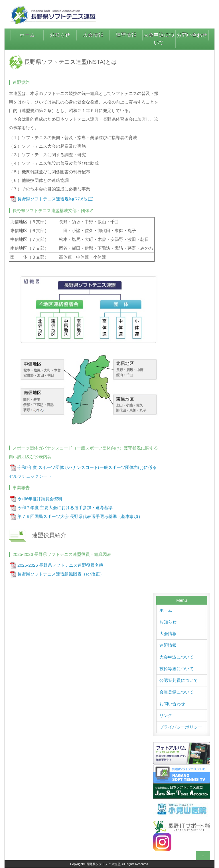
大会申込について (159, 39)
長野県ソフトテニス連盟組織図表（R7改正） (61, 574)
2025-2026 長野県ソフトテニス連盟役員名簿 (60, 565)
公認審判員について (179, 680)
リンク (166, 715)
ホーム (27, 35)
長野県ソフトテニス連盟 (103, 864)
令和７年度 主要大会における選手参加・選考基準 (65, 508)
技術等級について (177, 669)
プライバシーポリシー (181, 727)
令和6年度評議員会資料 (40, 499)
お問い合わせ (192, 35)
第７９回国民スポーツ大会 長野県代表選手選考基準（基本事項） (80, 516)
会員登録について (177, 692)
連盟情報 (126, 35)
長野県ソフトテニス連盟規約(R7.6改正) (55, 199)
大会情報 (93, 35)
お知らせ (60, 35)
